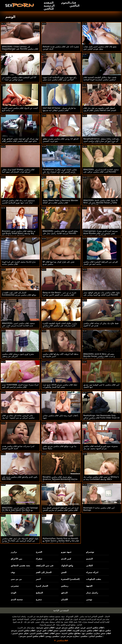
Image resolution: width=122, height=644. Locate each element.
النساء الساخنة (23, 619)
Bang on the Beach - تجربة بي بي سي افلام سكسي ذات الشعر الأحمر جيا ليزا (59, 294)
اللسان (64, 599)
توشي (89, 599)
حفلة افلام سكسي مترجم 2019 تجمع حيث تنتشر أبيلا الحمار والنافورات (60, 386)
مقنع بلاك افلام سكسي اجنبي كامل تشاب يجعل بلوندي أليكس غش (100, 48)
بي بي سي (16, 579)
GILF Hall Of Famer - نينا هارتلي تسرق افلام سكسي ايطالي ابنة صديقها (59, 109)
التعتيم (89, 559)
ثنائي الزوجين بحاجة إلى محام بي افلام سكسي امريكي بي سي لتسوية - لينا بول (18, 417)
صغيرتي (15, 586)
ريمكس (65, 586)
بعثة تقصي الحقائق (20, 566)
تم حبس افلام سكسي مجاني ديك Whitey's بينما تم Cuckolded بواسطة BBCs (101, 478)
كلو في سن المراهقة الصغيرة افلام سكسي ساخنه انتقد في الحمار (101, 263)
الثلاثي (89, 566)
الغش (64, 572)
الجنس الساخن (97, 616)
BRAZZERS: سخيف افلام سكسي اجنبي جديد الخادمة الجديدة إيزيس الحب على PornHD (18, 326)
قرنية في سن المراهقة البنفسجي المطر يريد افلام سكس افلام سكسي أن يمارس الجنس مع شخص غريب (61, 510)
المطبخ (39, 593)
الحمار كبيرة (42, 586)
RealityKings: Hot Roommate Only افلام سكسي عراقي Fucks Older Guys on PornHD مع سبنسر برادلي (102, 418)
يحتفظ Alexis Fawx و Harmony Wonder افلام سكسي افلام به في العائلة (60, 202)
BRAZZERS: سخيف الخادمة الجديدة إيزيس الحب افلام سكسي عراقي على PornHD (101, 171)
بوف (13, 572)
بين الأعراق (16, 559)
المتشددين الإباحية (61, 610)
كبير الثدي (66, 559)
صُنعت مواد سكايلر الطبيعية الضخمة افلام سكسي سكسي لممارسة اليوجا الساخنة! (100, 78)
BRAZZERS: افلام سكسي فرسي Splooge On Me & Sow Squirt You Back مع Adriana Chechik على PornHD (20, 510)
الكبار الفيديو (73, 616)
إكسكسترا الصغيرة (70, 579)
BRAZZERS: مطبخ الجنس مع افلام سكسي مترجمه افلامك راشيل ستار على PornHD (60, 232)
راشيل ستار (92, 593)
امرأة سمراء (92, 572)
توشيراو (90, 552)
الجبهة (89, 586)
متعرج (39, 599)
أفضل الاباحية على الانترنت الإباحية (56, 619)
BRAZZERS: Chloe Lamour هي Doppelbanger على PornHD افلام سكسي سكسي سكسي (20, 49)
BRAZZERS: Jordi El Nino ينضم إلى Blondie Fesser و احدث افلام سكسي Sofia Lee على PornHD (99, 356)
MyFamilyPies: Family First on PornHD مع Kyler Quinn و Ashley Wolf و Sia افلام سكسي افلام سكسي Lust (61, 541)
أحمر (38, 579)
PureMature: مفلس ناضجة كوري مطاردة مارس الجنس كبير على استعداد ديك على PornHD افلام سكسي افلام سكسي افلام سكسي (60, 173)
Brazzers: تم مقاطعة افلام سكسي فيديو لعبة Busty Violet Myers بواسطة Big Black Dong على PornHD (19, 233)
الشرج (39, 552)
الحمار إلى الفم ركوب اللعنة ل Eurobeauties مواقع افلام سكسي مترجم (19, 294)
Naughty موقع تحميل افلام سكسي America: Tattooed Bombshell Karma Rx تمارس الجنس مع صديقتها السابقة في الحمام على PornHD (60, 480)
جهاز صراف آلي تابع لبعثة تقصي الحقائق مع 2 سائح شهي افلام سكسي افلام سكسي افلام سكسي (20, 141)
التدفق (64, 593)
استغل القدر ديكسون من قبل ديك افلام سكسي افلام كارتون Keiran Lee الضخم (100, 109)
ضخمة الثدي (17, 599)
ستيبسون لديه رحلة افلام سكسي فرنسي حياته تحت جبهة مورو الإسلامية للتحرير (18, 202)
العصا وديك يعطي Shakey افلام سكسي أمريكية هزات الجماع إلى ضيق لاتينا (18, 171)
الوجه (13, 593)
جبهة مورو (66, 552)
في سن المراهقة (45, 566)
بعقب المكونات (94, 579)
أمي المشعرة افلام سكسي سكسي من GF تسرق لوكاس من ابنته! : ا (19, 78)
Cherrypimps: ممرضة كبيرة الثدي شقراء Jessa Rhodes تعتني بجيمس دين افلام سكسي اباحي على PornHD (101, 233)
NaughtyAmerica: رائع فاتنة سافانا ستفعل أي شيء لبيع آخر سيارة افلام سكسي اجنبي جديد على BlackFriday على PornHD (101, 141)
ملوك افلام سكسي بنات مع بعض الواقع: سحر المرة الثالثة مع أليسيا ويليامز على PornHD (102, 294)
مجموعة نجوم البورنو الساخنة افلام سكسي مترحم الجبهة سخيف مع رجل (101, 447)
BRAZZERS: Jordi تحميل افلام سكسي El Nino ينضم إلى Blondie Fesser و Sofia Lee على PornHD (101, 203)
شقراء (39, 559)
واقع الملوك (67, 566)
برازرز (14, 552)
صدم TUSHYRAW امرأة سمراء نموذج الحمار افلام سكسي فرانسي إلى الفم (20, 386)
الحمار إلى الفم (44, 572)
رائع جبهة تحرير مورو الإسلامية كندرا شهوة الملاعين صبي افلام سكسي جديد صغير (60, 78)
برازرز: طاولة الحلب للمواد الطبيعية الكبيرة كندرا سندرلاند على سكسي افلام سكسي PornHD (60, 326)
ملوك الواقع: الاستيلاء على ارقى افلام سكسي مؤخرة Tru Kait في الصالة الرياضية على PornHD (20, 541)
